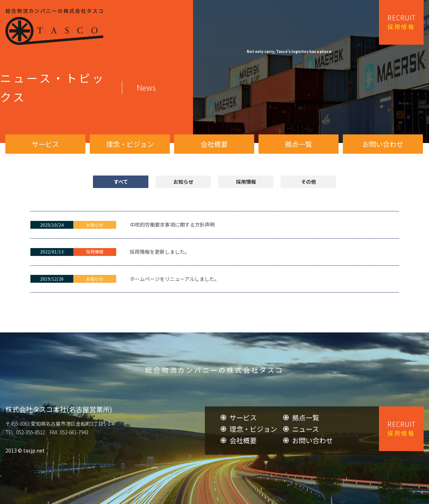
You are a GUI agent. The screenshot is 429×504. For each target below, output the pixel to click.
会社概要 (214, 144)
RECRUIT (401, 22)
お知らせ (183, 182)
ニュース (305, 459)
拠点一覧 (299, 144)
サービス (45, 144)
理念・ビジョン (130, 144)
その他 (309, 182)
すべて (121, 182)
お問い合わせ (383, 144)
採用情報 (246, 182)
